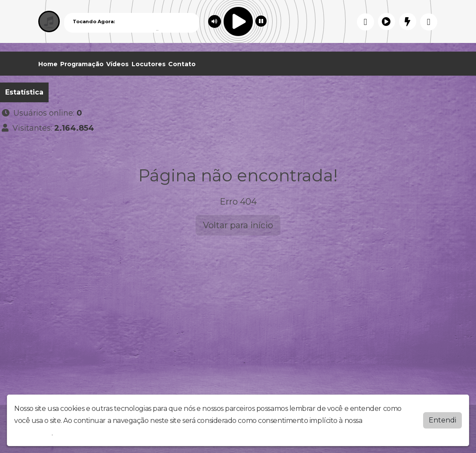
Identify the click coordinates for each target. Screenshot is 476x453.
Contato (182, 64)
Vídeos (117, 64)
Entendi (442, 420)
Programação (82, 64)
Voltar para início (238, 225)
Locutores (149, 64)
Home (48, 64)
